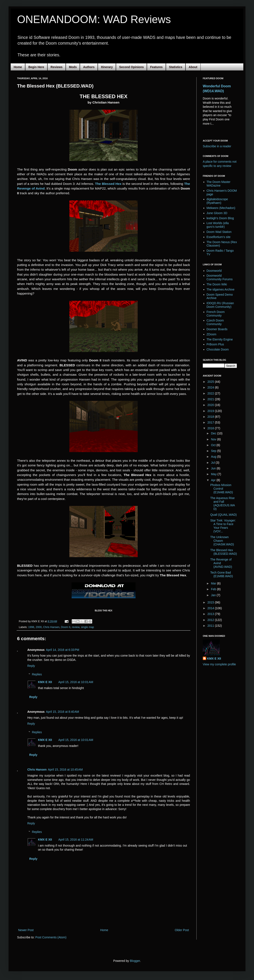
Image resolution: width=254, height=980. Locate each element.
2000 (39, 627)
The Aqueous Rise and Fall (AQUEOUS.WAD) (223, 503)
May (214, 474)
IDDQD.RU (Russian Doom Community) (220, 305)
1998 (31, 627)
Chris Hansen (51, 627)
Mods (73, 67)
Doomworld (214, 271)
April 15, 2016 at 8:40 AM (62, 712)
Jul (213, 463)
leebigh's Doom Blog (220, 218)
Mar (214, 583)
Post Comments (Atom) (51, 937)
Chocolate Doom (218, 349)
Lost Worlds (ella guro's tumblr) (218, 225)
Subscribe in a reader (217, 146)
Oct (214, 445)
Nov (214, 439)
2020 (211, 405)
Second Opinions (131, 67)
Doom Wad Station (219, 232)
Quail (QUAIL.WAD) (223, 515)
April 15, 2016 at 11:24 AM (76, 840)
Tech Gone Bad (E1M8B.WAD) (222, 574)
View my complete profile (219, 664)
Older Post (182, 930)
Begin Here (36, 67)
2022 (211, 393)
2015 (211, 602)
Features (156, 67)
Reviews (57, 67)
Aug (214, 457)
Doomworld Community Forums (220, 277)
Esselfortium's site (219, 237)
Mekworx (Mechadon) (221, 208)
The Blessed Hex (108, 184)
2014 (211, 608)
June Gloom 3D (217, 213)
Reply (31, 666)
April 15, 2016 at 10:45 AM (65, 770)
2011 (211, 626)
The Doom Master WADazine (219, 184)
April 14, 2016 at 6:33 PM (63, 650)
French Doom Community (216, 314)
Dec (214, 433)
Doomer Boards (217, 329)
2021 (211, 399)
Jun (214, 468)
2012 (211, 620)
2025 (211, 382)
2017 (211, 422)
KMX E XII (45, 682)
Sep (214, 451)
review (76, 627)
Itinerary (107, 67)
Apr (214, 480)
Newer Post (26, 930)
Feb (214, 589)
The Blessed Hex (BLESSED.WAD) (224, 552)
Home (18, 67)
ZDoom (212, 334)
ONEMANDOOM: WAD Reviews (94, 19)
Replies (37, 675)
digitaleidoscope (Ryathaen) (217, 201)
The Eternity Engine (220, 339)
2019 (211, 411)
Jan (214, 595)
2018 (211, 417)
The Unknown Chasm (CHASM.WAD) (222, 541)
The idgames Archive (221, 289)
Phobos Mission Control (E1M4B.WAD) (222, 489)
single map (87, 627)
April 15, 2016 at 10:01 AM (76, 682)
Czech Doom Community (215, 322)
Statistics (176, 67)
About (193, 67)
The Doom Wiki (217, 284)
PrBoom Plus (215, 344)
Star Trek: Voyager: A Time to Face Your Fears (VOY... (223, 526)
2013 (211, 614)
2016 (211, 428)
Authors (89, 67)
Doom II (66, 627)
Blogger (135, 961)
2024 (211, 387)
